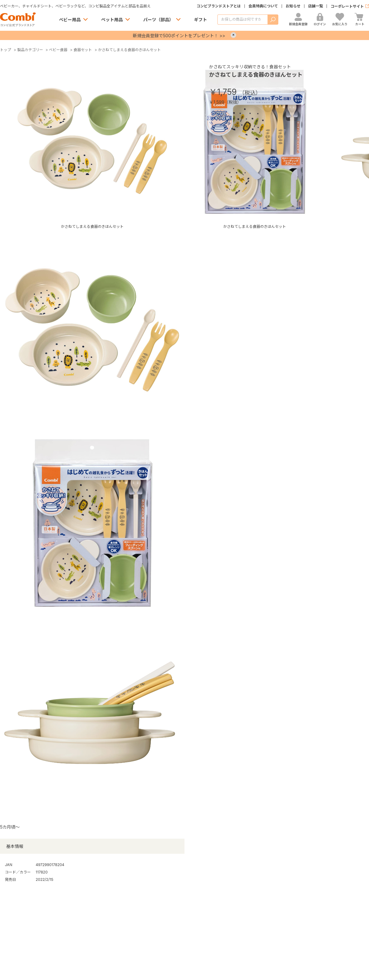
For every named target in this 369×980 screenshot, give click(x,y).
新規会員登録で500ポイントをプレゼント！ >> (179, 36)
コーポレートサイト (347, 6)
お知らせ (293, 6)
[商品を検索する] (242, 20)
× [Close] (233, 35)
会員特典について (263, 6)
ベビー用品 (70, 20)
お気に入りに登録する (220, 116)
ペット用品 (112, 20)
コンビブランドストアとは (219, 6)
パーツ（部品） (158, 20)
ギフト (200, 20)
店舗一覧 (315, 6)
